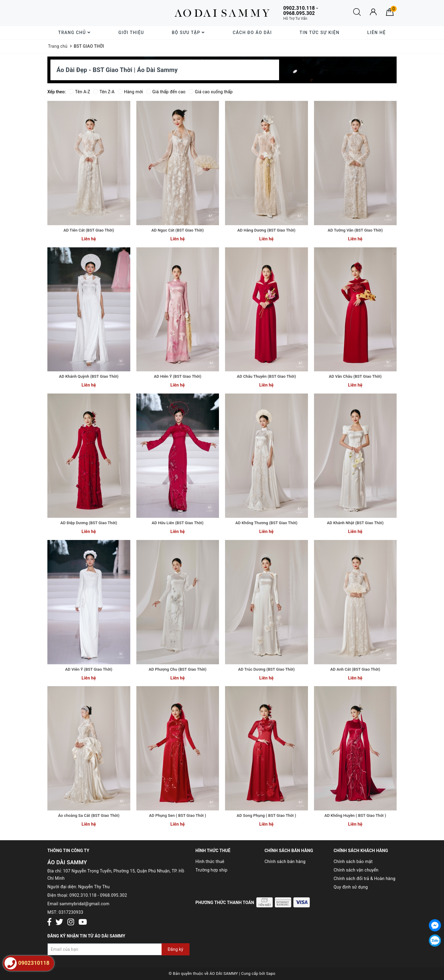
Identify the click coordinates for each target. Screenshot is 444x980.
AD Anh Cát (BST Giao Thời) (355, 669)
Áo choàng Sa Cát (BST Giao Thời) (89, 815)
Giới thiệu (131, 33)
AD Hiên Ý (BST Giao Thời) (178, 376)
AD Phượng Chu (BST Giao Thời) (178, 669)
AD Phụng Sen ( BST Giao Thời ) (178, 815)
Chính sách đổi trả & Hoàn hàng (365, 879)
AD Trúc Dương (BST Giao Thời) (266, 669)
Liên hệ (376, 33)
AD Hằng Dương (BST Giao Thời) (266, 230)
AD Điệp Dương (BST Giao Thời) (89, 523)
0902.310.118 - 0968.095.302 (98, 895)
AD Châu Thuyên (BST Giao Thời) (266, 376)
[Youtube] (83, 922)
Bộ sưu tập (188, 33)
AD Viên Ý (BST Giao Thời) (89, 669)
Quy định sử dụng (351, 887)
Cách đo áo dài (252, 33)
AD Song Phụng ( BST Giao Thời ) (266, 815)
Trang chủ (75, 33)
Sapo (271, 973)
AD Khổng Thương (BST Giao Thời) (266, 523)
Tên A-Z (79, 92)
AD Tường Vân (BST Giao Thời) (355, 230)
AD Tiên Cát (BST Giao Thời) (89, 230)
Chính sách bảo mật (353, 861)
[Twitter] (59, 922)
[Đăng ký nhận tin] (118, 949)
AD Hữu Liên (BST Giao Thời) (178, 523)
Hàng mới (130, 92)
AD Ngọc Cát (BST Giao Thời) (178, 230)
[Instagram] (71, 922)
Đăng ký (176, 949)
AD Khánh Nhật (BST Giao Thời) (355, 523)
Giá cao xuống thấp (211, 92)
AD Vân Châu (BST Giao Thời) (355, 376)
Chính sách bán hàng (285, 861)
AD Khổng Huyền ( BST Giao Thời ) (355, 815)
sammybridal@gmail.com (85, 904)
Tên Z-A (104, 92)
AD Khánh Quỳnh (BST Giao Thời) (89, 376)
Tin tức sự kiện (319, 33)
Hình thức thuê (210, 861)
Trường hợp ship (212, 870)
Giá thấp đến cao (166, 92)
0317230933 (71, 912)
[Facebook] (49, 922)
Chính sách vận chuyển (356, 870)
